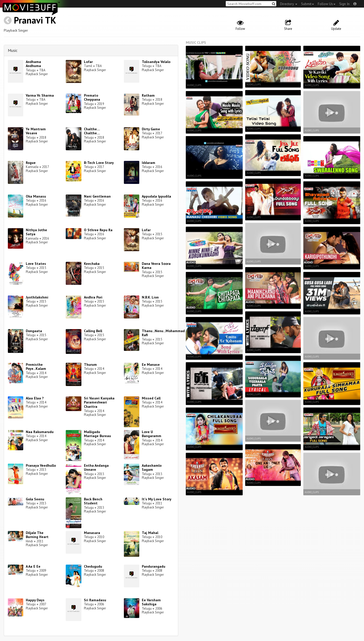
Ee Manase (151, 365)
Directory (289, 4)
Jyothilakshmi (37, 297)
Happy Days (35, 600)
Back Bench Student (93, 501)
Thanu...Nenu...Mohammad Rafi (163, 333)
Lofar (88, 62)
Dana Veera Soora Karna (156, 266)
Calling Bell (93, 331)
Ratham (148, 95)
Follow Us (327, 4)
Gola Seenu (35, 499)
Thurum (90, 365)
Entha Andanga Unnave (96, 468)
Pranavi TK (35, 20)
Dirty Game (151, 129)
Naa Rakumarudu (40, 432)
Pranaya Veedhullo (41, 465)
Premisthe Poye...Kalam (36, 367)
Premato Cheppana (92, 98)
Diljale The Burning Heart (37, 535)
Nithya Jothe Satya (36, 232)
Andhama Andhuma (33, 64)
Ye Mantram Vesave (36, 131)
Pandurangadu (154, 566)
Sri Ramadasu (95, 600)
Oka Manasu (36, 196)
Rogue (31, 163)
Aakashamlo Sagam (152, 468)
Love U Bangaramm (152, 434)
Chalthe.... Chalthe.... (92, 131)
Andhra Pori (93, 297)
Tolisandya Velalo (156, 62)
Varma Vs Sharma (40, 95)
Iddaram (149, 163)
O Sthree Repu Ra (98, 230)
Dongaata (34, 331)
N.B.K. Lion (150, 297)
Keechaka (92, 264)
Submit (308, 4)
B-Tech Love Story (99, 163)
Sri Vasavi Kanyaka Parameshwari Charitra (99, 402)
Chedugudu (93, 566)
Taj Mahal (150, 533)
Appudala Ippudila (156, 196)
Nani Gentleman (97, 196)
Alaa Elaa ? (35, 398)
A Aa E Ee (33, 566)
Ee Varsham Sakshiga (151, 602)
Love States (36, 264)
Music (13, 50)
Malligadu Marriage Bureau (97, 434)
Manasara (92, 533)
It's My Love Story (157, 499)
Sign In (344, 4)
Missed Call (151, 398)
